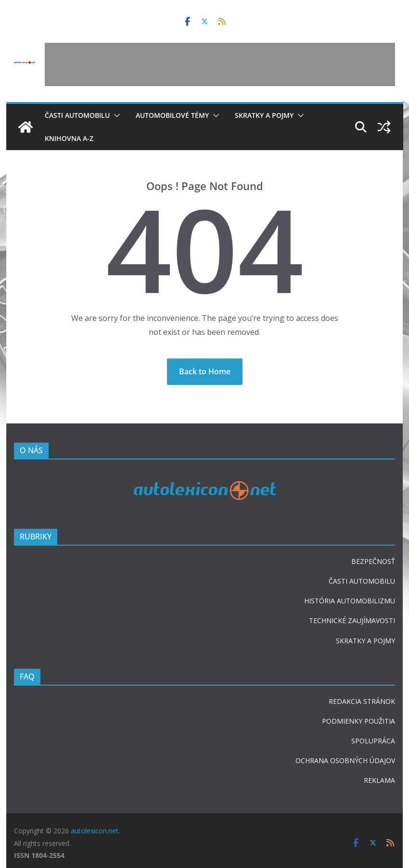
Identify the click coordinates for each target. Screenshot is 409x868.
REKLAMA (379, 780)
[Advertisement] (220, 64)
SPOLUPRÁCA (373, 741)
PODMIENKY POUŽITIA (358, 721)
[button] (115, 115)
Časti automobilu (77, 115)
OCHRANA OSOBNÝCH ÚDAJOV (345, 760)
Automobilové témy (172, 115)
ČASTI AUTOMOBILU (362, 581)
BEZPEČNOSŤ (373, 561)
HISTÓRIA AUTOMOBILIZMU (350, 601)
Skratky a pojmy (264, 115)
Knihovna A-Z (69, 138)
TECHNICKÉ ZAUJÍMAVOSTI (352, 620)
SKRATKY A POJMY (365, 641)
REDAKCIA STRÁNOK (362, 701)
